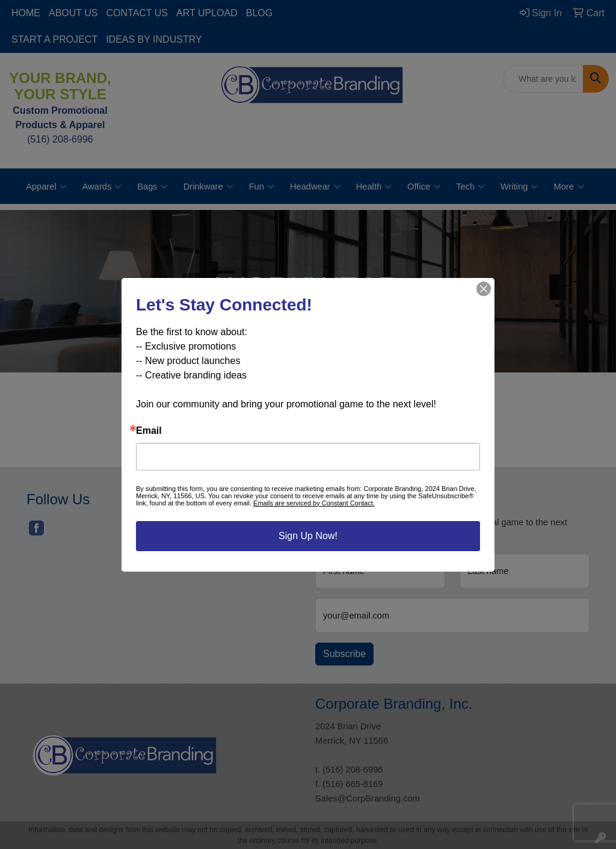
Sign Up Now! (308, 536)
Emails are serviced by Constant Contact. (314, 503)
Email (149, 431)
